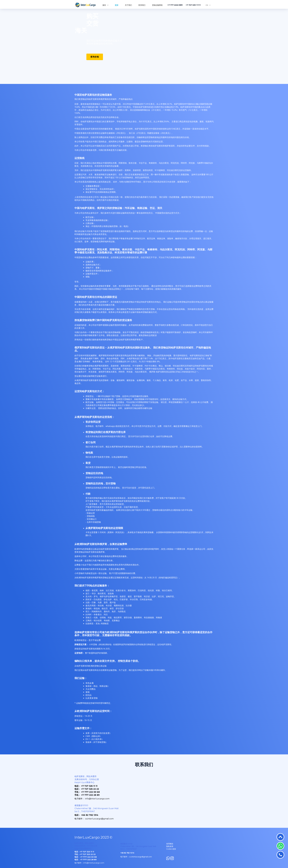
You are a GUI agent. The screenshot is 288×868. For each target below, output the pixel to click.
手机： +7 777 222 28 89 (87, 795)
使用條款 (170, 844)
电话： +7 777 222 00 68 (86, 857)
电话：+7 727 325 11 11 (84, 852)
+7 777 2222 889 (175, 5)
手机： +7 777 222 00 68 (87, 792)
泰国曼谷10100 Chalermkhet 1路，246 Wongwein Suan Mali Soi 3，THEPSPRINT (96, 808)
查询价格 (95, 57)
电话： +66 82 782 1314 (86, 815)
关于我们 (128, 5)
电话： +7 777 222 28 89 (86, 860)
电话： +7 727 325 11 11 (86, 786)
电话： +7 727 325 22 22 (87, 789)
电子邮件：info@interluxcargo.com (89, 863)
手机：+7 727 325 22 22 (85, 854)
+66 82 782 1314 (127, 853)
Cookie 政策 (171, 849)
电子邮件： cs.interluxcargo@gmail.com (94, 819)
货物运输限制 (157, 5)
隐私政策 (170, 846)
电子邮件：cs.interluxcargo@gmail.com (136, 857)
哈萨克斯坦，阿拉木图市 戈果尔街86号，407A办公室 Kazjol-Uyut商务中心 (86, 846)
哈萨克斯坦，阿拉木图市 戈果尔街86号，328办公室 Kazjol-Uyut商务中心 (87, 779)
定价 (117, 5)
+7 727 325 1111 (193, 5)
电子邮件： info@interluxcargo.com (92, 799)
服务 (104, 5)
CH (207, 5)
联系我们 (142, 5)
